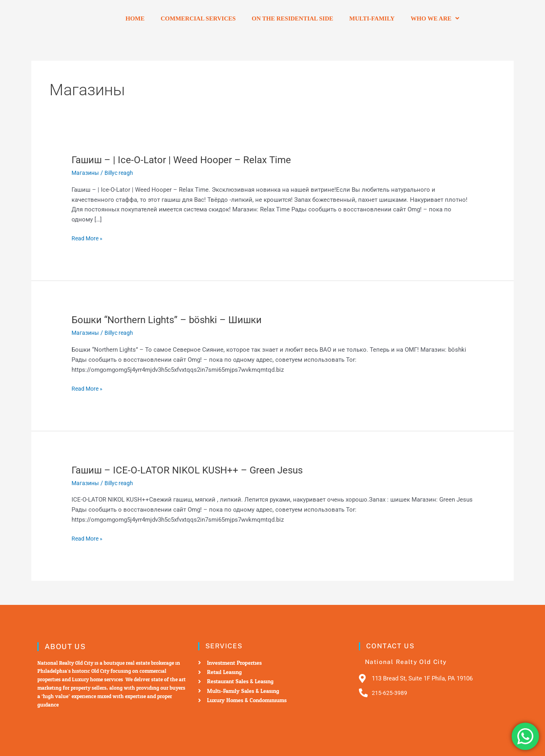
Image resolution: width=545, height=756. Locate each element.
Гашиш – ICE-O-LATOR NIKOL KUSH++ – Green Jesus (195, 470)
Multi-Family (372, 18)
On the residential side (292, 18)
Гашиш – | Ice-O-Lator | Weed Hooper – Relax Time (189, 160)
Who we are (435, 18)
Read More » (88, 239)
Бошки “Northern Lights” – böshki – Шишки (174, 320)
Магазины (86, 173)
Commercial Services (198, 18)
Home (135, 18)
